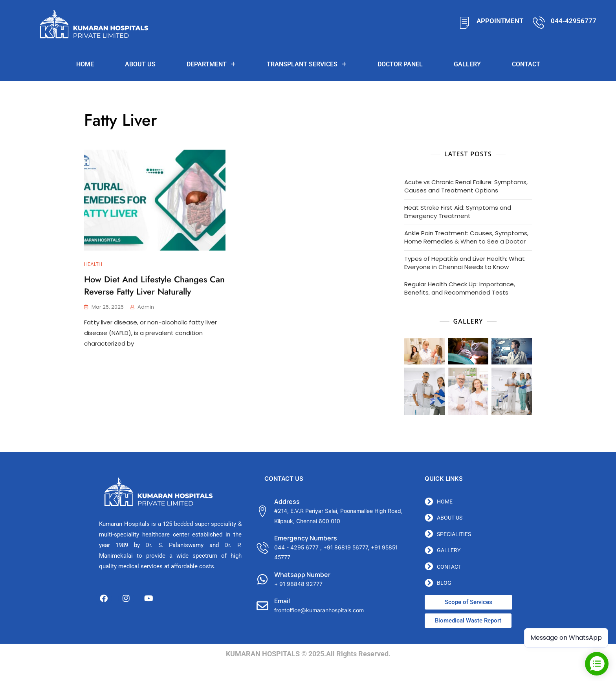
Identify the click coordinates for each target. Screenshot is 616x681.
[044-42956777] (539, 23)
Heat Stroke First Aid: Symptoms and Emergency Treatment (458, 212)
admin (146, 307)
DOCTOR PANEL (400, 64)
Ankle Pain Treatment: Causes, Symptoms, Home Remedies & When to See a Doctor (466, 237)
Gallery (467, 64)
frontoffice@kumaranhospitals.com (319, 610)
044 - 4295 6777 (296, 547)
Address (287, 502)
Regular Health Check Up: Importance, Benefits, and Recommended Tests (460, 288)
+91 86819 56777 (346, 547)
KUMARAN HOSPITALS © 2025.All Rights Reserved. (308, 654)
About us (140, 64)
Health (93, 264)
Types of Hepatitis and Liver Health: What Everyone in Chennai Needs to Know (465, 263)
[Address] (262, 511)
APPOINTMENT (500, 21)
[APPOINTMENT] (465, 23)
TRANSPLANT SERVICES (307, 64)
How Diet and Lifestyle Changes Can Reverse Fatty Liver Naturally (154, 285)
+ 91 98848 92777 (298, 584)
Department (211, 64)
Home (85, 64)
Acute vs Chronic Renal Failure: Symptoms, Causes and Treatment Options (466, 186)
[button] (211, 64)
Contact (526, 64)
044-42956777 (574, 21)
